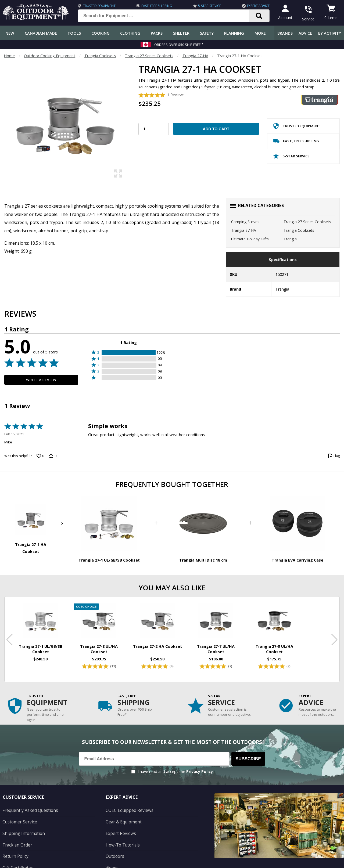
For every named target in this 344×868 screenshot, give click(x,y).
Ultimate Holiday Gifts (250, 239)
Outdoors (114, 846)
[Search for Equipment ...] (165, 16)
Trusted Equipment (99, 6)
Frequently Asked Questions (27, 803)
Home (9, 56)
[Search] (254, 16)
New (10, 33)
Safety (207, 33)
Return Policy (14, 846)
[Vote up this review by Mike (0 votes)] (40, 456)
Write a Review (41, 380)
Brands (285, 33)
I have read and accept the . (176, 764)
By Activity (330, 33)
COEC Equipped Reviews (127, 803)
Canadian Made (41, 33)
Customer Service (18, 814)
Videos (112, 857)
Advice (305, 33)
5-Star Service (206, 6)
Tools (74, 33)
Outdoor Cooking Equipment (50, 56)
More (260, 33)
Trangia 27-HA (195, 56)
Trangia (290, 239)
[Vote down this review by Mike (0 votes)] (52, 456)
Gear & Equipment (122, 814)
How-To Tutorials (121, 835)
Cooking (101, 33)
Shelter (181, 33)
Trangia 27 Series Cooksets (149, 56)
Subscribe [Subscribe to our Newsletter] (248, 752)
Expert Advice (253, 6)
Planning (234, 33)
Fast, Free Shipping (155, 6)
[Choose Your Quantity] (153, 129)
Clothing (130, 33)
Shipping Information (21, 824)
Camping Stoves (245, 222)
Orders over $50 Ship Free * (179, 45)
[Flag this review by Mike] (334, 456)
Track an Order (16, 835)
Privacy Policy (200, 764)
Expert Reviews (119, 824)
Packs (157, 33)
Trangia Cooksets (100, 56)
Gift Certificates (16, 857)
